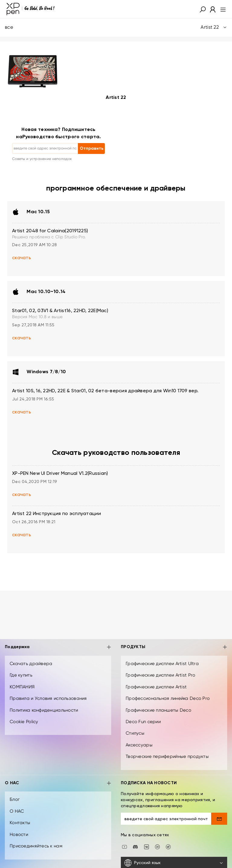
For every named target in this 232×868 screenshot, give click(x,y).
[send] (219, 819)
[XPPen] (31, 9)
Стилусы (135, 733)
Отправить (92, 148)
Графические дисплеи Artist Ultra (162, 664)
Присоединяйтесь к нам (36, 846)
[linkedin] (157, 846)
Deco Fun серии (143, 722)
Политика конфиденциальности (44, 710)
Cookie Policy (24, 722)
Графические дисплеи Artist (156, 687)
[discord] (135, 846)
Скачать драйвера (31, 664)
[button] (203, 9)
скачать (22, 258)
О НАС (17, 811)
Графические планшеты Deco (158, 710)
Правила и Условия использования (48, 698)
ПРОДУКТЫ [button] (174, 647)
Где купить (21, 675)
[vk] (147, 846)
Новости (19, 834)
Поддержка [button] (58, 647)
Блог (15, 799)
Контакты (20, 823)
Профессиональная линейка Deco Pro (168, 698)
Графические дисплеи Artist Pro (160, 675)
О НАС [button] (58, 783)
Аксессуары (139, 745)
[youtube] (124, 846)
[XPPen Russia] (168, 846)
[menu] (221, 9)
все (116, 27)
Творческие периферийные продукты (167, 756)
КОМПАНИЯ (22, 687)
